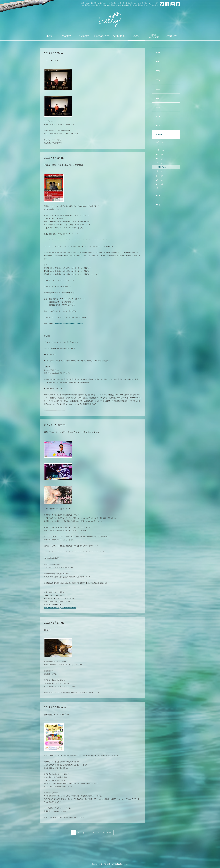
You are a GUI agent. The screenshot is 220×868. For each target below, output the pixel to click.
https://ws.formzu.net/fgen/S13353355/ (69, 324)
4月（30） (160, 176)
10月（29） (161, 150)
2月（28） (160, 184)
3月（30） (160, 180)
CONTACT (171, 36)
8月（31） (160, 159)
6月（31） (162, 167)
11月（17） (161, 146)
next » (110, 833)
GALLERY (84, 36)
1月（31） (160, 188)
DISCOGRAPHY (101, 36)
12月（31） (161, 142)
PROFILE (66, 36)
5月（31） (160, 171)
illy (110, 20)
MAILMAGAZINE (154, 36)
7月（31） (160, 163)
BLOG (136, 36)
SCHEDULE (119, 36)
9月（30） (160, 154)
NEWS (49, 36)
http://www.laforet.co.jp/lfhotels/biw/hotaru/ (60, 608)
